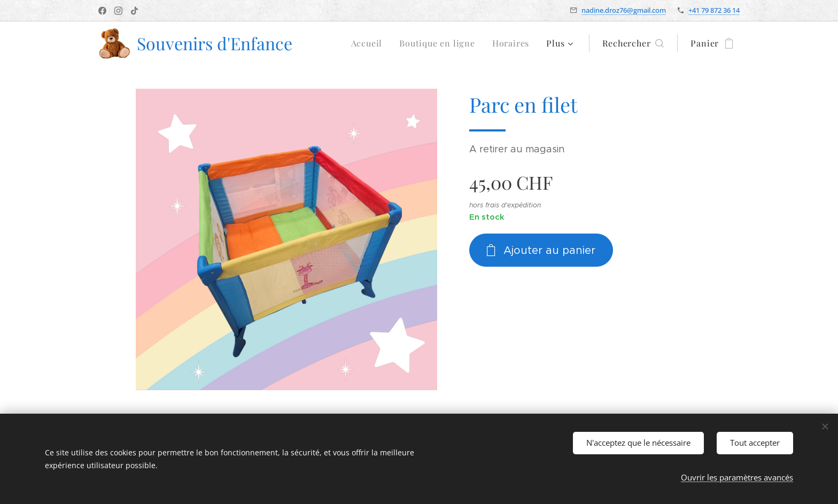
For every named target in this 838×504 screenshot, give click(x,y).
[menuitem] (370, 43)
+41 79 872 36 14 (714, 10)
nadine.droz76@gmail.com (624, 10)
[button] (633, 43)
